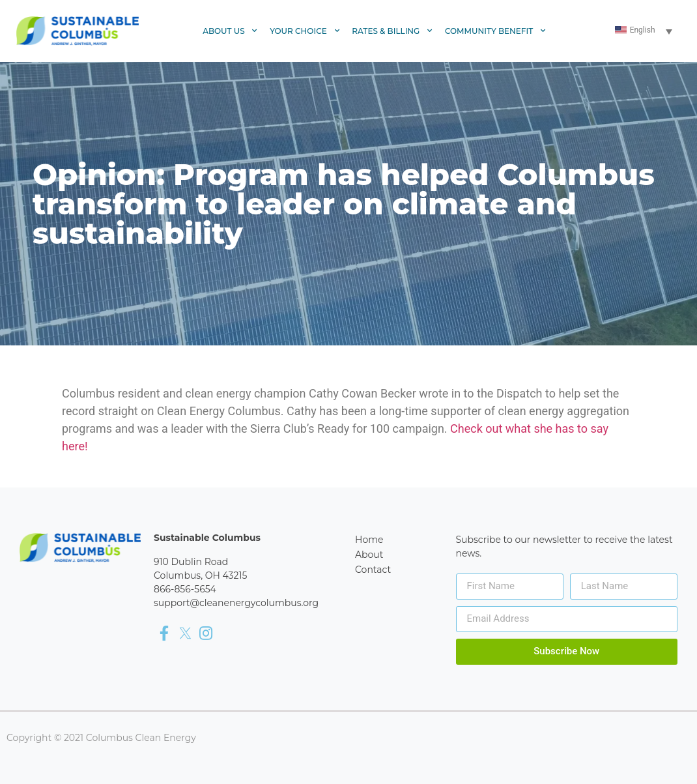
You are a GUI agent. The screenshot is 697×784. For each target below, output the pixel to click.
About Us (230, 31)
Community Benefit (496, 31)
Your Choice (305, 31)
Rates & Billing (392, 31)
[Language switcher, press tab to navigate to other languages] (645, 31)
